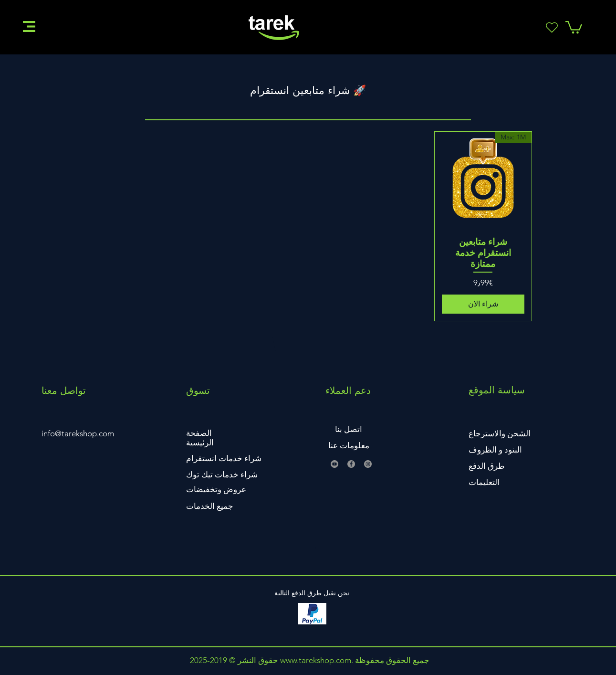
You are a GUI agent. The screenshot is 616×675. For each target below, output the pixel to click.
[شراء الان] (483, 304)
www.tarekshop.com (316, 660)
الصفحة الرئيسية (200, 438)
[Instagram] (368, 464)
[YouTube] (334, 464)
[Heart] (552, 27)
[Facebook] (351, 464)
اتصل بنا (349, 429)
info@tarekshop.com (78, 433)
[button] (29, 26)
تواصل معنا (64, 390)
